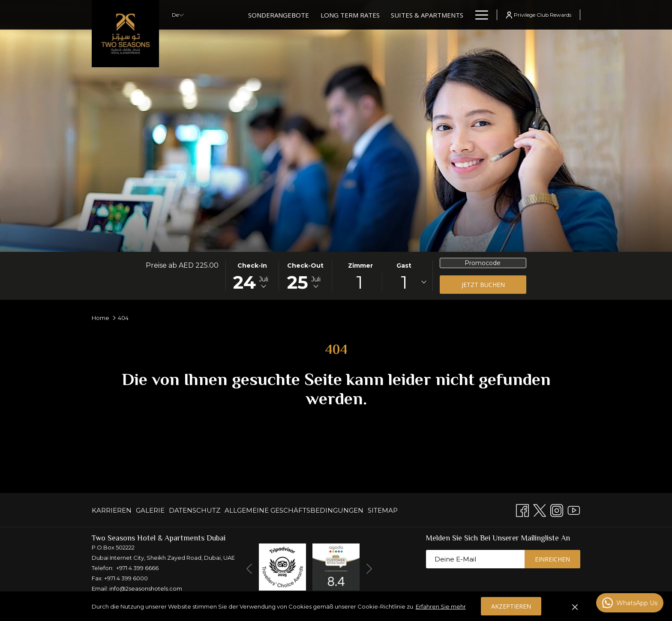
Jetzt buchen (483, 285)
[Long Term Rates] (350, 15)
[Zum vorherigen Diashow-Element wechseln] (249, 569)
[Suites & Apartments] (427, 15)
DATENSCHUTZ (195, 510)
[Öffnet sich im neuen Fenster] (282, 566)
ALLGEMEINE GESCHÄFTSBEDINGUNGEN (294, 510)
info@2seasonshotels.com (146, 588)
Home (100, 318)
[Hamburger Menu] (478, 15)
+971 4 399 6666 (137, 568)
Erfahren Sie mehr (441, 606)
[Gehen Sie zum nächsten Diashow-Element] (369, 569)
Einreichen (552, 559)
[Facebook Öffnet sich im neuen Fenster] (522, 509)
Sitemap (383, 510)
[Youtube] (574, 509)
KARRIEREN (112, 510)
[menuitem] (113, 510)
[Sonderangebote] (279, 15)
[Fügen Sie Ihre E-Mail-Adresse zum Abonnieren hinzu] (475, 559)
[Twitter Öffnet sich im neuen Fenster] (540, 509)
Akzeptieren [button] (511, 606)
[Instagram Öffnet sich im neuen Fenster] (557, 509)
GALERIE (150, 510)
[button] (252, 276)
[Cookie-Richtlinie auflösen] (575, 606)
